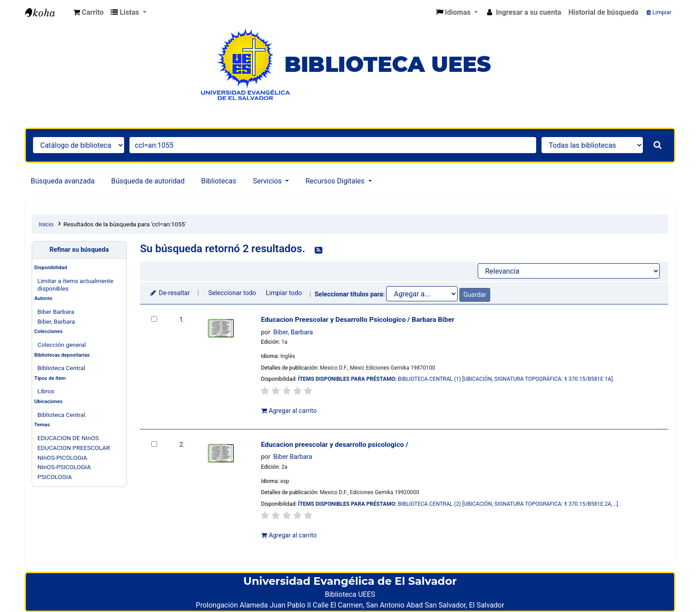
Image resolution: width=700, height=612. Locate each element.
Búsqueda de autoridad (148, 181)
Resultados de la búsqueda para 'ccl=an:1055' (125, 224)
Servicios (268, 181)
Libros (46, 391)
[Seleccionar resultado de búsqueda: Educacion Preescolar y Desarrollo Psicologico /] (154, 319)
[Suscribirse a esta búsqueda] (319, 250)
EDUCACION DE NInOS (68, 438)
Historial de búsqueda (603, 12)
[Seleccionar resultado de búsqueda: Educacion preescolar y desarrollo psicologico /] (154, 444)
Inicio (46, 224)
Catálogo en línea (47, 12)
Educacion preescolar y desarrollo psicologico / (334, 445)
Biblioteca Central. (62, 415)
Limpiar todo (284, 293)
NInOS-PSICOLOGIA (64, 467)
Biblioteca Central (61, 368)
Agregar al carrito (289, 411)
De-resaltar (170, 293)
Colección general (62, 345)
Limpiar (659, 12)
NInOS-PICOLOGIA (62, 458)
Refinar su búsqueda (79, 250)
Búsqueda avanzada (63, 181)
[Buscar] (658, 145)
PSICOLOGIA (55, 477)
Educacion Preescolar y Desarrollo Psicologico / (357, 320)
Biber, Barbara (56, 321)
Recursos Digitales (336, 181)
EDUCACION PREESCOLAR (74, 448)
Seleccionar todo (232, 293)
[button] (88, 12)
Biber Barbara (56, 312)
